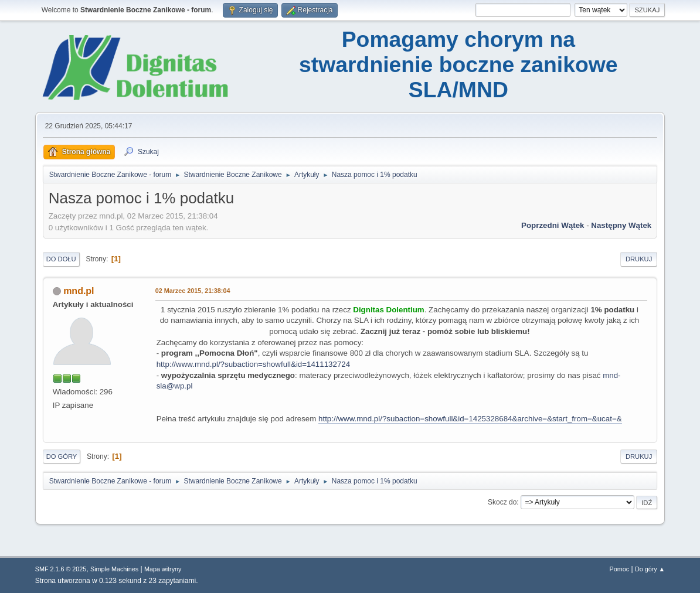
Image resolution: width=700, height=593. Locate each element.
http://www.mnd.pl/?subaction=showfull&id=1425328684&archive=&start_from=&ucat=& (470, 419)
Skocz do (502, 502)
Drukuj (639, 259)
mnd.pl (79, 291)
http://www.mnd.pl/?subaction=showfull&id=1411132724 (253, 364)
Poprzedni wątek (553, 225)
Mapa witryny (163, 569)
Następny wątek (621, 225)
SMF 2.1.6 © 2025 (61, 569)
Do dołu (61, 259)
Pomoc (620, 569)
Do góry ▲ (650, 569)
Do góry (62, 456)
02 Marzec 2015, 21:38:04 (193, 291)
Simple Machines (114, 569)
